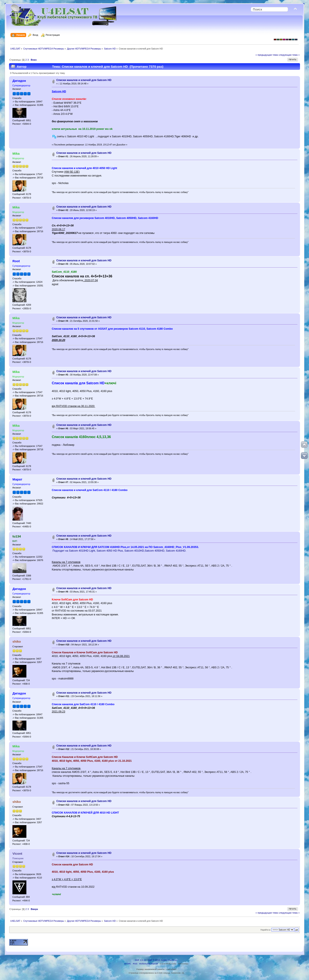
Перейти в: (266, 930)
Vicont (17, 854)
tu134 (17, 536)
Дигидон (19, 81)
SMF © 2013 (154, 960)
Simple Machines (169, 960)
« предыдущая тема (267, 55)
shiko (17, 641)
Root (16, 261)
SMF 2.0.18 (141, 960)
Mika (16, 153)
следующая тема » (289, 55)
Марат (17, 479)
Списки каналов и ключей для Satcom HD (84, 80)
